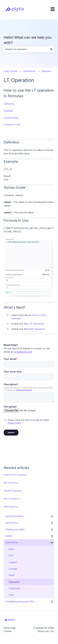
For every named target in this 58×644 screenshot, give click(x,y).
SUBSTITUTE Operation (15, 475)
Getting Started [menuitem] (14, 516)
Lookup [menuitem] (13, 569)
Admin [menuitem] (9, 536)
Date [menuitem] (11, 549)
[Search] (51, 49)
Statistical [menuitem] (14, 588)
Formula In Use (12, 125)
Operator (46, 71)
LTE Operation (36, 324)
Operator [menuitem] (14, 582)
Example (8, 111)
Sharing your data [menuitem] (15, 529)
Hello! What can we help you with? (28, 40)
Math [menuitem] (12, 575)
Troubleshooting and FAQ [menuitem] (20, 602)
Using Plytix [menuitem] (12, 523)
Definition (9, 104)
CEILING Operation (13, 491)
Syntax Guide (11, 118)
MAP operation (37, 329)
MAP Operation (11, 507)
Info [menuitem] (11, 556)
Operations (29, 71)
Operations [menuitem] (12, 542)
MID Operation (11, 483)
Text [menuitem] (11, 595)
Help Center (11, 71)
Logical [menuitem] (13, 562)
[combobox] (26, 49)
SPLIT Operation (12, 499)
